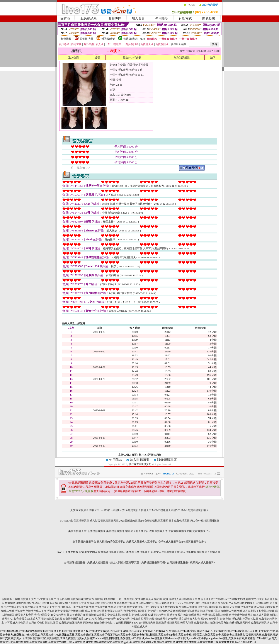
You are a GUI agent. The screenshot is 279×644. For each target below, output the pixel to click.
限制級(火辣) (87, 39)
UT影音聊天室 (19, 619)
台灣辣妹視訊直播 (177, 562)
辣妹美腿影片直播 (77, 615)
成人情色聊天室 (169, 607)
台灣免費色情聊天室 (241, 615)
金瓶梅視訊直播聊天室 (138, 510)
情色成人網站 (144, 603)
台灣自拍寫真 (63, 607)
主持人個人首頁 (128, 455)
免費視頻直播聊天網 (153, 562)
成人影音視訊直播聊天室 (104, 521)
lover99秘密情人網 (28, 607)
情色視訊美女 (47, 607)
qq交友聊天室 (58, 615)
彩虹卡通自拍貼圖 (248, 619)
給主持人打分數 (132, 58)
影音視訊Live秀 (114, 611)
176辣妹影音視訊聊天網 (54, 603)
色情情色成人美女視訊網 (40, 611)
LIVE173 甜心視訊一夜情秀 (100, 619)
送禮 (97, 58)
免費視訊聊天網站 (240, 623)
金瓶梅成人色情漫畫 (208, 552)
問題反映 (209, 19)
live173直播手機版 (68, 552)
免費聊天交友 (28, 599)
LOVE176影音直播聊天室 (75, 521)
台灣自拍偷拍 (37, 623)
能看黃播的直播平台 (84, 542)
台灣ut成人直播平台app (172, 542)
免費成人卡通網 (188, 607)
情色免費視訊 (135, 607)
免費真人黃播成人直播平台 (142, 542)
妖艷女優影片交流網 (67, 611)
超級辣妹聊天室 (158, 619)
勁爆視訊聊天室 (157, 615)
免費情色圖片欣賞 (73, 619)
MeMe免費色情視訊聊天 (136, 552)
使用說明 (162, 19)
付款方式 (185, 19)
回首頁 (65, 19)
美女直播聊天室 (77, 531)
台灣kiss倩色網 (161, 603)
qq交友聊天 (123, 619)
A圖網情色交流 (77, 603)
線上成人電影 (261, 615)
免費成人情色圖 (117, 607)
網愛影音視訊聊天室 (188, 611)
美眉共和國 (187, 623)
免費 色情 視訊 (228, 619)
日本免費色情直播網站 (182, 521)
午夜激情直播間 (177, 531)
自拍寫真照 (262, 603)
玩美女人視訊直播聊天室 (165, 552)
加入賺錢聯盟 (140, 460)
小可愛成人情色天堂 (16, 623)
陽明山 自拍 (161, 599)
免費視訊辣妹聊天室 (71, 623)
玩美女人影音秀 (24, 615)
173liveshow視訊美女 (182, 603)
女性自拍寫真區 (144, 599)
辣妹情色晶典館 (219, 623)
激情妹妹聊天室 (98, 615)
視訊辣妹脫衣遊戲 (52, 619)
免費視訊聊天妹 (98, 607)
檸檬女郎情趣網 (242, 599)
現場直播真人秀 (158, 531)
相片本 (143, 455)
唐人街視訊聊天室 (265, 607)
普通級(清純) (131, 39)
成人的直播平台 (139, 531)
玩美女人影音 (192, 619)
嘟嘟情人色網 (229, 611)
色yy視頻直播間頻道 (207, 521)
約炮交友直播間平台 (199, 531)
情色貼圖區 (52, 623)
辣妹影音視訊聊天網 (110, 552)
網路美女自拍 (91, 623)
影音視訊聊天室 (244, 607)
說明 (213, 58)
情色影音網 (63, 599)
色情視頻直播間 (96, 531)
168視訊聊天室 (80, 607)
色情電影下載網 (11, 599)
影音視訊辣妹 (267, 611)
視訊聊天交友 (227, 607)
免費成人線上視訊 (248, 611)
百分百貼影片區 (224, 603)
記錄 (158, 455)
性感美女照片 (175, 615)
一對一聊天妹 (151, 607)
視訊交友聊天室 (210, 619)
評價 (151, 455)
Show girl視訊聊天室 (144, 623)
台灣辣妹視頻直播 (75, 562)
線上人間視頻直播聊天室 (125, 562)
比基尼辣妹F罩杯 (210, 611)
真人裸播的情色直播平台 (111, 542)
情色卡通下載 (206, 599)
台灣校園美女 (42, 615)
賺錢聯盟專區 (167, 460)
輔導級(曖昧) (109, 39)
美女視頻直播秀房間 (118, 531)
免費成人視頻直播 (98, 562)
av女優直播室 (176, 619)
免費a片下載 (155, 611)
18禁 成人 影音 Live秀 (92, 611)
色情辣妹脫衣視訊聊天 (215, 615)
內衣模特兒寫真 (126, 603)
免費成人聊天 (139, 615)
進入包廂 (73, 58)
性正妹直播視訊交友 (140, 464)
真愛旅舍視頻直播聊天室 (85, 510)
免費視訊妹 (93, 603)
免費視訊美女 (202, 623)
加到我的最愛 (182, 58)
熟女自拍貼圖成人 (245, 603)
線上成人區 (34, 619)
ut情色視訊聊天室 (208, 607)
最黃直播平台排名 (196, 542)
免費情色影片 (107, 623)
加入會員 (138, 19)
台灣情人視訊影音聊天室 (183, 599)
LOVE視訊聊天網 (204, 603)
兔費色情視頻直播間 (156, 521)
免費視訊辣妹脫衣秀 (82, 599)
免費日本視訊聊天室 (119, 615)
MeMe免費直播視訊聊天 (195, 510)
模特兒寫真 (33, 603)
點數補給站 (89, 19)
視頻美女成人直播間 (202, 562)
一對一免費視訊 (125, 599)
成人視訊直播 (188, 552)
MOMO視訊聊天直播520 (166, 510)
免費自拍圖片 (108, 603)
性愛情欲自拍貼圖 (15, 603)
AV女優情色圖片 (46, 599)
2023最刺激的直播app (132, 521)
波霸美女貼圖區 (88, 552)
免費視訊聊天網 (260, 623)
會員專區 (115, 19)
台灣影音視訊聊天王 (135, 611)
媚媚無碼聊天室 (192, 615)
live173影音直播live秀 (112, 510)
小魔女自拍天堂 (139, 619)
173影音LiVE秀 (223, 599)
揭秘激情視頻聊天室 (168, 623)
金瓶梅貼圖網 (124, 623)
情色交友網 (169, 611)
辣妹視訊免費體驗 (105, 599)
